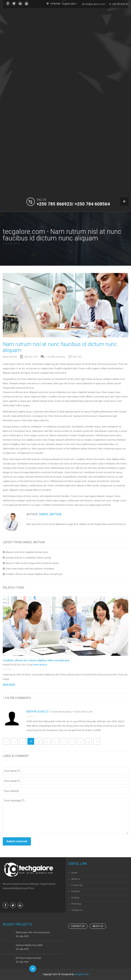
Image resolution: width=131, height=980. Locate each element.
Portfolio (76, 891)
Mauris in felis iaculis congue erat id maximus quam (32, 563)
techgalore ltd (81, 974)
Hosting (75, 898)
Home (74, 873)
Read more (9, 684)
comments (55, 357)
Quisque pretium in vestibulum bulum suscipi (28, 558)
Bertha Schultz (38, 712)
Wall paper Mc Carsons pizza (33, 932)
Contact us (77, 910)
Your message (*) (65, 816)
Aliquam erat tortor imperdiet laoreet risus (27, 552)
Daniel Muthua (10, 357)
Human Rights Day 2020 (29, 945)
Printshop (76, 904)
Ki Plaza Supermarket (28, 958)
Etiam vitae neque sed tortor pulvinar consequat (30, 569)
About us (76, 879)
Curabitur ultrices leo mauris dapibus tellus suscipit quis (34, 574)
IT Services (77, 885)
